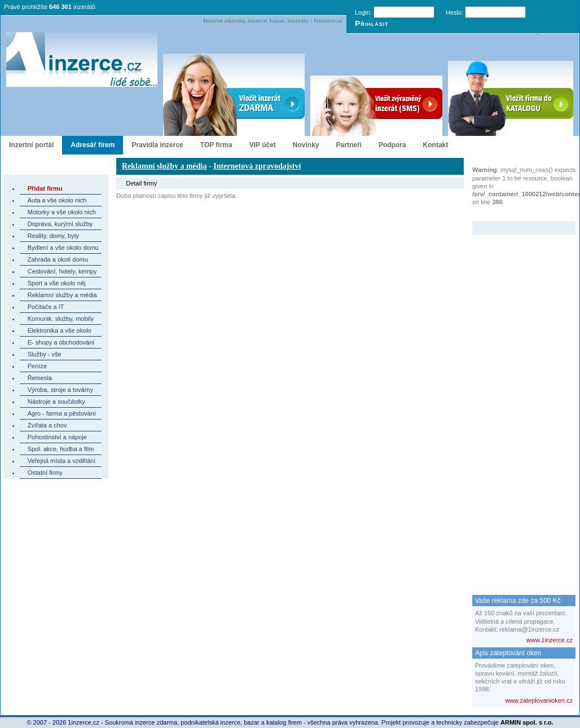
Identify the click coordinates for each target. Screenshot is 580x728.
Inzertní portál (31, 145)
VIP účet (263, 145)
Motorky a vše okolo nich (62, 212)
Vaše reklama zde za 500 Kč (518, 601)
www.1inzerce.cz (550, 640)
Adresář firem (93, 145)
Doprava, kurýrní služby (60, 224)
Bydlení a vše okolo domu (63, 248)
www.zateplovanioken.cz (539, 700)
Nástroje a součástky (56, 401)
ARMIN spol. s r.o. (527, 722)
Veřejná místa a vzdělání (61, 461)
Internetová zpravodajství (257, 166)
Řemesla (40, 378)
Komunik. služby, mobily (61, 319)
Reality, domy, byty (53, 236)
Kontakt (436, 145)
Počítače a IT (46, 307)
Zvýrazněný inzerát (515, 214)
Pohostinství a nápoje (57, 437)
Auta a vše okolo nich (57, 200)
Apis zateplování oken (508, 653)
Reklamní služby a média (62, 295)
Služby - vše (45, 354)
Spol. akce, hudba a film (61, 449)
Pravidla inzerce (157, 145)
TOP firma (216, 145)
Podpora (392, 145)
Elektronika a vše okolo (60, 330)
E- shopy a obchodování (61, 342)
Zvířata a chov (47, 425)
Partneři (349, 145)
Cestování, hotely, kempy (62, 271)
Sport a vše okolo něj (57, 283)
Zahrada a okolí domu (58, 259)
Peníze (37, 366)
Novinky (306, 145)
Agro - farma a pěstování (62, 413)
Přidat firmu (45, 188)
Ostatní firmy (45, 473)
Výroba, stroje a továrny (60, 390)
